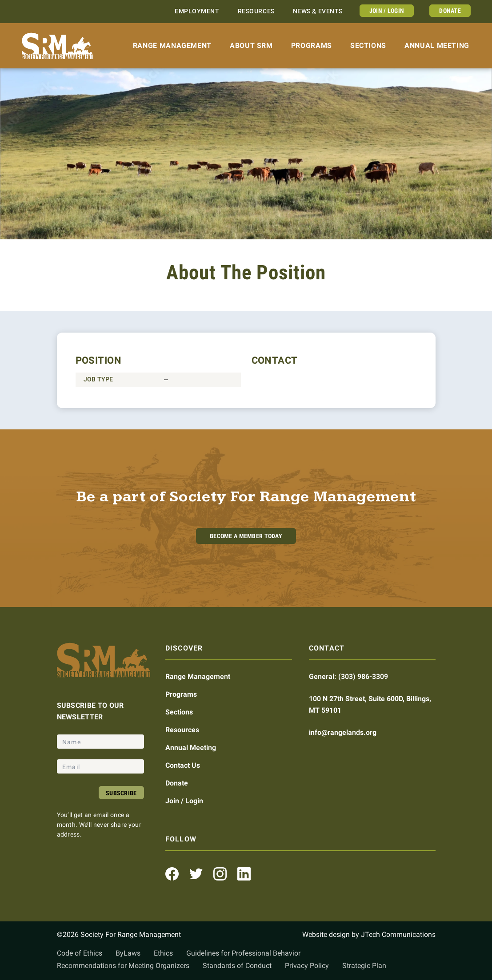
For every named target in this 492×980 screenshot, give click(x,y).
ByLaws (128, 953)
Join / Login (387, 11)
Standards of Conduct (237, 966)
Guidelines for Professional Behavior (243, 953)
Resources (256, 11)
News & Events (318, 11)
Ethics (163, 953)
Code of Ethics (80, 953)
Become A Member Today (246, 536)
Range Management (172, 46)
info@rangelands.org (343, 732)
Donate (450, 11)
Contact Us (183, 765)
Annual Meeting (437, 46)
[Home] (58, 46)
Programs (312, 46)
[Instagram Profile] (220, 874)
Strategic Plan (364, 966)
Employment (197, 11)
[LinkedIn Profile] (244, 874)
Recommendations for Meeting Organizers (123, 966)
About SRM (251, 46)
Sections (368, 46)
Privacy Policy (307, 966)
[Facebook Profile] (172, 874)
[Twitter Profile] (196, 874)
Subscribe (121, 793)
